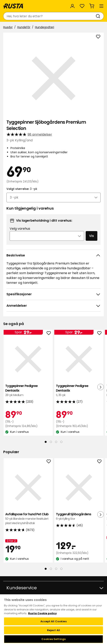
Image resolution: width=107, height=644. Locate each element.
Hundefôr (24, 27)
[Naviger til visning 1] (46, 442)
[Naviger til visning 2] (51, 442)
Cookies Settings (53, 639)
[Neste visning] (101, 387)
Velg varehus (20, 229)
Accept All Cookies (53, 621)
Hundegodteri (45, 27)
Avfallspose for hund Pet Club (28, 519)
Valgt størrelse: (22, 189)
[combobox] (49, 16)
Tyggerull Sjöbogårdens (79, 517)
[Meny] (101, 6)
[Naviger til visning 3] (56, 442)
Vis (92, 236)
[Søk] (99, 16)
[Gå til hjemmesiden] (13, 6)
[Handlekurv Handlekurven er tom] (92, 6)
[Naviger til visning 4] (61, 442)
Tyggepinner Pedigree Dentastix (28, 390)
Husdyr (8, 27)
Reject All (53, 630)
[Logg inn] (72, 6)
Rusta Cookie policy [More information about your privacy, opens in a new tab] (42, 613)
